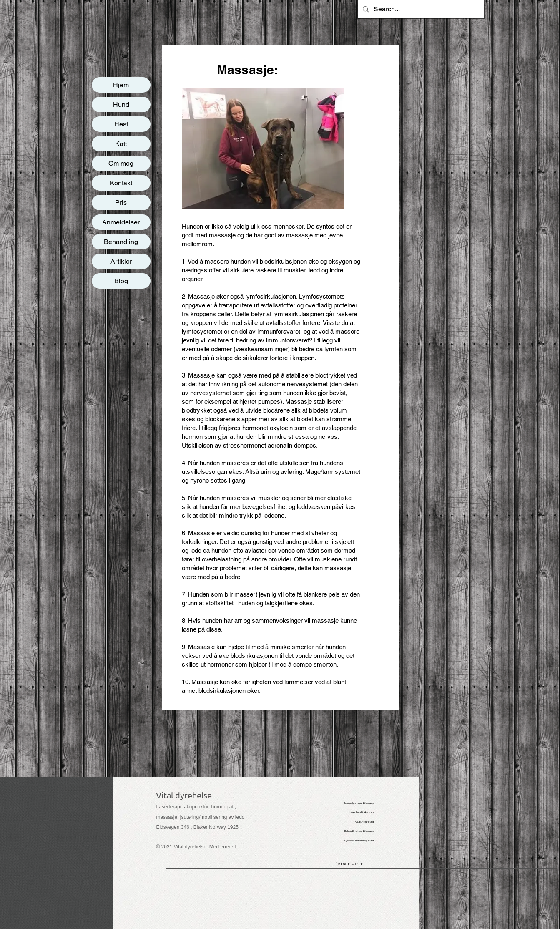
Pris (121, 203)
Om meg (121, 163)
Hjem (121, 85)
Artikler (121, 261)
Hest (121, 124)
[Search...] (420, 9)
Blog (121, 281)
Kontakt (121, 183)
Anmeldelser (121, 222)
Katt (121, 144)
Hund (121, 104)
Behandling (121, 242)
